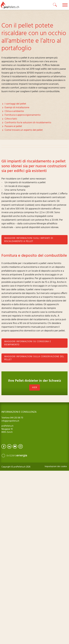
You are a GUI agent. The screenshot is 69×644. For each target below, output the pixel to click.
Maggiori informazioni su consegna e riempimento (28, 343)
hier (35, 388)
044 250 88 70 (16, 418)
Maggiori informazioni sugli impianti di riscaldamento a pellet (29, 240)
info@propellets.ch (10, 421)
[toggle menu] (65, 5)
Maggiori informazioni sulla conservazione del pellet (34, 358)
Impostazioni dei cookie (56, 467)
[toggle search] (55, 5)
